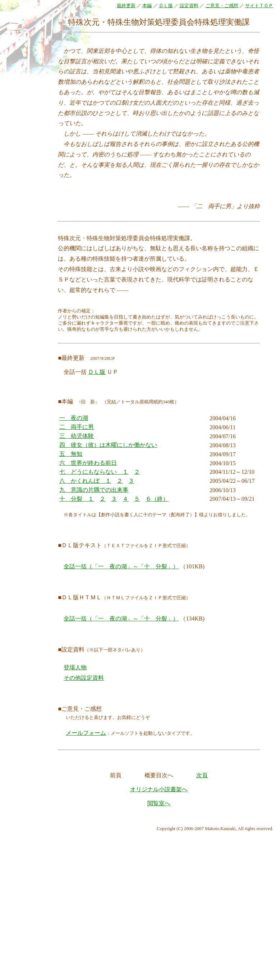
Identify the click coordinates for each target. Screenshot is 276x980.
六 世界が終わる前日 (88, 463)
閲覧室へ (159, 803)
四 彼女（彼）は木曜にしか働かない (108, 445)
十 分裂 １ (77, 499)
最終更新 (126, 6)
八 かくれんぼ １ (85, 481)
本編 (147, 6)
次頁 (202, 775)
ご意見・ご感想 (222, 6)
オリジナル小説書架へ (159, 789)
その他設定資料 (84, 678)
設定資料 (189, 6)
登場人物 (75, 667)
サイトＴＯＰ (259, 6)
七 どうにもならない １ (94, 472)
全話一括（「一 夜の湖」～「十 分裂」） (121, 566)
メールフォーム (86, 733)
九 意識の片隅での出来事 (94, 490)
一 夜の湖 (74, 418)
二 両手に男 (77, 427)
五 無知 (71, 454)
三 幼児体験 (77, 436)
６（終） (157, 499)
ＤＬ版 (166, 6)
